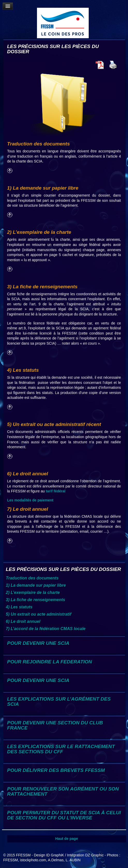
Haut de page (67, 839)
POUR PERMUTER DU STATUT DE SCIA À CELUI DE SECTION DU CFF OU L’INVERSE (64, 815)
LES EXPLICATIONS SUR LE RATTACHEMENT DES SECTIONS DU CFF (61, 749)
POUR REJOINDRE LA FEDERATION (50, 662)
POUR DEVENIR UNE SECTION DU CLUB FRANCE (55, 725)
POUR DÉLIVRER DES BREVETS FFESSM (56, 770)
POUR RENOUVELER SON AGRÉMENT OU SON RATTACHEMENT (63, 791)
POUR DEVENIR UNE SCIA (38, 643)
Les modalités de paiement (30, 500)
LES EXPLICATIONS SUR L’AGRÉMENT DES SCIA (59, 702)
